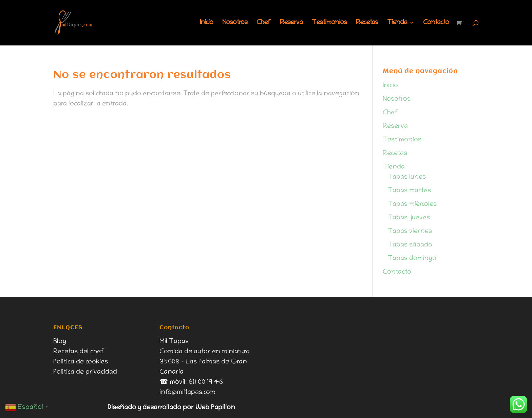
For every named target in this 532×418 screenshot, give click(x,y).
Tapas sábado (410, 245)
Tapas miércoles (412, 204)
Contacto (436, 23)
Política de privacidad (85, 372)
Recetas (367, 23)
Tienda (397, 23)
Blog (60, 342)
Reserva (291, 23)
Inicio (206, 23)
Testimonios (329, 23)
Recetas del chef (79, 352)
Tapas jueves (409, 218)
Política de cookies (81, 362)
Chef (264, 23)
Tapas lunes (407, 177)
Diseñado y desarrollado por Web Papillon (171, 408)
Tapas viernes (410, 232)
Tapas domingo (412, 259)
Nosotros (235, 23)
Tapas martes (409, 191)
